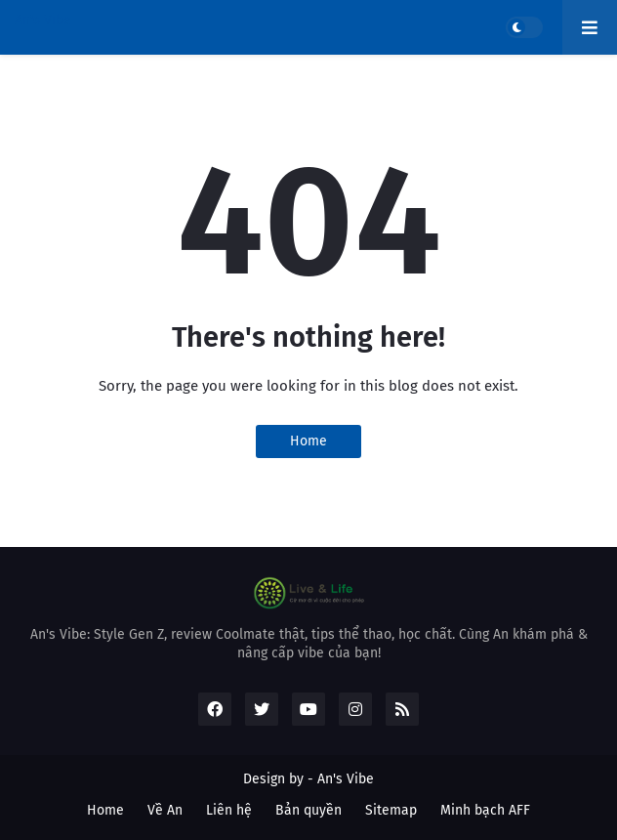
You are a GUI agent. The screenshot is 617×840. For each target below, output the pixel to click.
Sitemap (391, 810)
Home (308, 441)
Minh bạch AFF (485, 810)
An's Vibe (43, 20)
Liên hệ (229, 810)
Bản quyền (308, 810)
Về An (165, 810)
